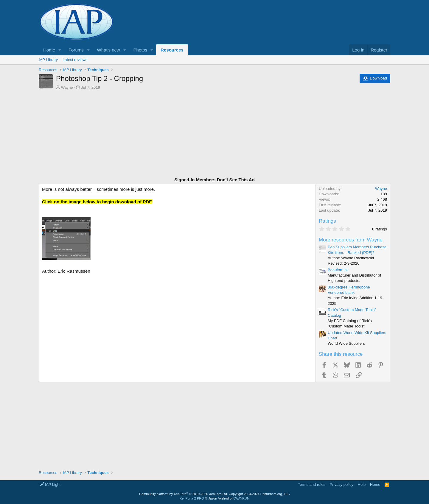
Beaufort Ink (338, 270)
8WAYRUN (241, 498)
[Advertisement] (214, 134)
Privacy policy (342, 485)
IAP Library (48, 60)
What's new (109, 50)
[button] (60, 50)
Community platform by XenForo (184, 494)
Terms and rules (312, 485)
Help (362, 485)
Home (49, 50)
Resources (172, 50)
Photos (140, 50)
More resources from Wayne (351, 240)
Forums (76, 50)
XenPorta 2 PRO (192, 498)
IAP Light (50, 485)
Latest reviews (75, 60)
